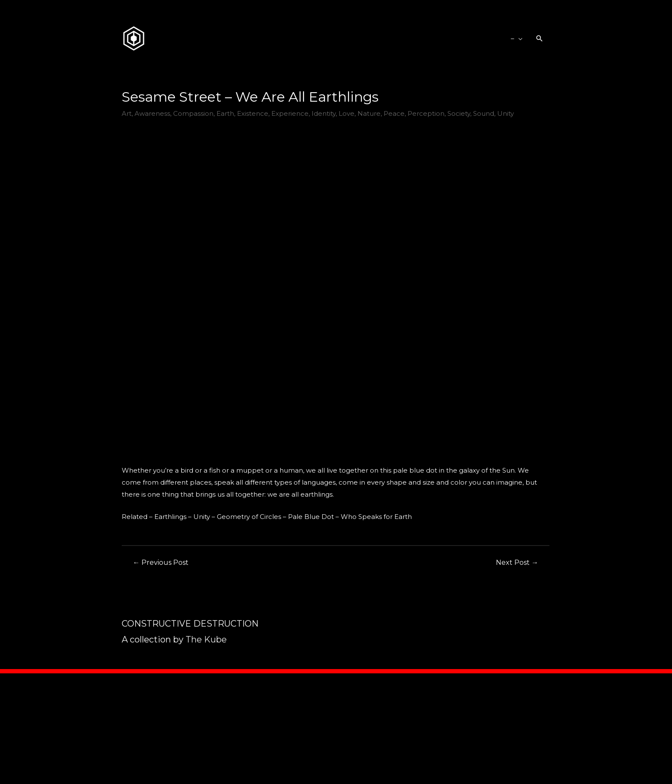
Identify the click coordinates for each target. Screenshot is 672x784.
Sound (484, 113)
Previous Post (161, 562)
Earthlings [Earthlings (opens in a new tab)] (170, 517)
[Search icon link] (540, 39)
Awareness (152, 113)
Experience (290, 113)
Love (346, 113)
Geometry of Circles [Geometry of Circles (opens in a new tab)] (249, 517)
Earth (225, 113)
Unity (505, 113)
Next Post (517, 562)
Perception (426, 113)
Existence (253, 113)
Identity (324, 113)
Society (459, 113)
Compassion (193, 113)
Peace (394, 113)
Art (127, 113)
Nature (369, 113)
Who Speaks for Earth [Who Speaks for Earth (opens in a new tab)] (376, 517)
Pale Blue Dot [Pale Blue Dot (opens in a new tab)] (311, 517)
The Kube (206, 639)
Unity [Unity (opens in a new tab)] (202, 517)
